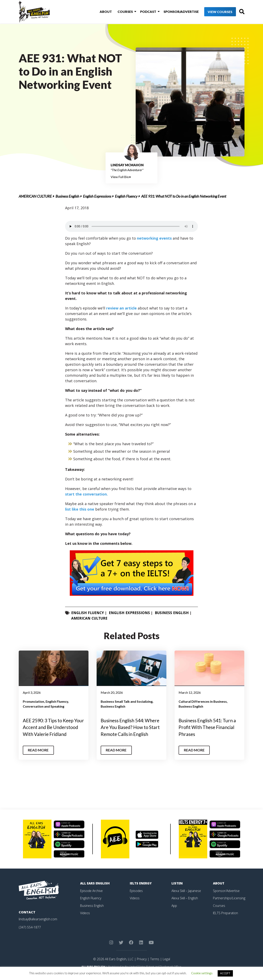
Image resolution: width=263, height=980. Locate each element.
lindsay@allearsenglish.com (38, 926)
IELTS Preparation (226, 919)
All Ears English (95, 890)
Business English (67, 196)
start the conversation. (86, 494)
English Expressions (97, 196)
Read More (39, 757)
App (174, 912)
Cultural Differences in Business (203, 701)
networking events (154, 238)
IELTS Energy (141, 890)
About (101, 12)
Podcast (142, 12)
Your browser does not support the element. (131, 226)
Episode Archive (92, 897)
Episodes (136, 897)
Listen (177, 890)
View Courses (213, 12)
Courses (120, 12)
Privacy (142, 966)
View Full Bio (121, 177)
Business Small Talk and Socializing (127, 701)
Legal (167, 966)
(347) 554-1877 (30, 934)
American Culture (35, 196)
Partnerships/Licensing (229, 905)
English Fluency (126, 196)
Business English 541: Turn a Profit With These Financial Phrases (209, 727)
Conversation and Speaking (44, 706)
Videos (85, 919)
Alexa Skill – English (185, 905)
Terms (155, 966)
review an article (122, 308)
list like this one (80, 509)
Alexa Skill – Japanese (187, 897)
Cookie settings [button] (202, 973)
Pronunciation (33, 701)
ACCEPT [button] (225, 973)
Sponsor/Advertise (174, 12)
